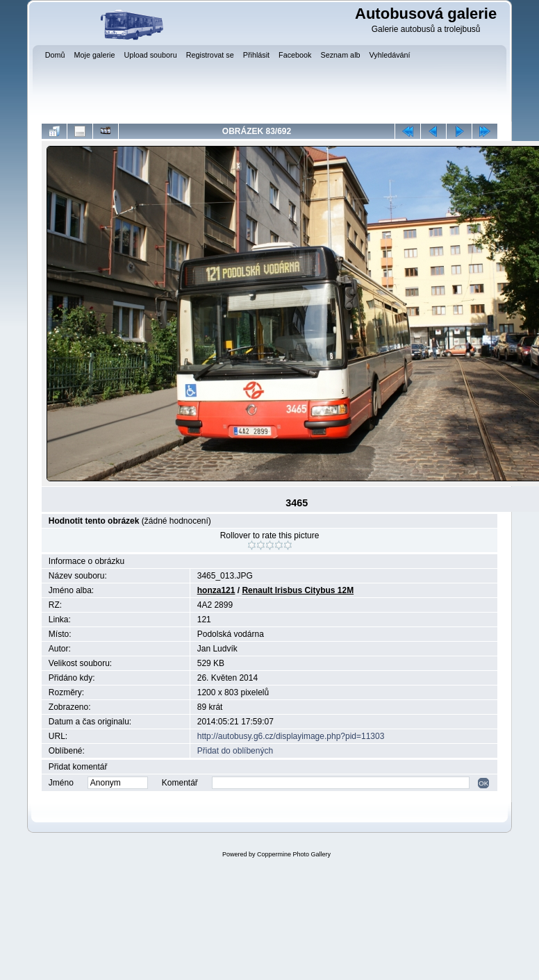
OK (483, 783)
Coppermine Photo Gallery (294, 854)
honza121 (216, 590)
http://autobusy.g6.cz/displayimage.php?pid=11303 (291, 736)
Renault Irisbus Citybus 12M (298, 590)
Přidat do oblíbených (235, 751)
